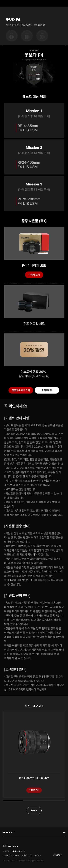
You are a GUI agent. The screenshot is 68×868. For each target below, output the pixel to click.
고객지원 (38, 855)
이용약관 (6, 851)
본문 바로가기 (0, 0)
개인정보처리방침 (19, 851)
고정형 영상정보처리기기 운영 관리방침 (17, 855)
